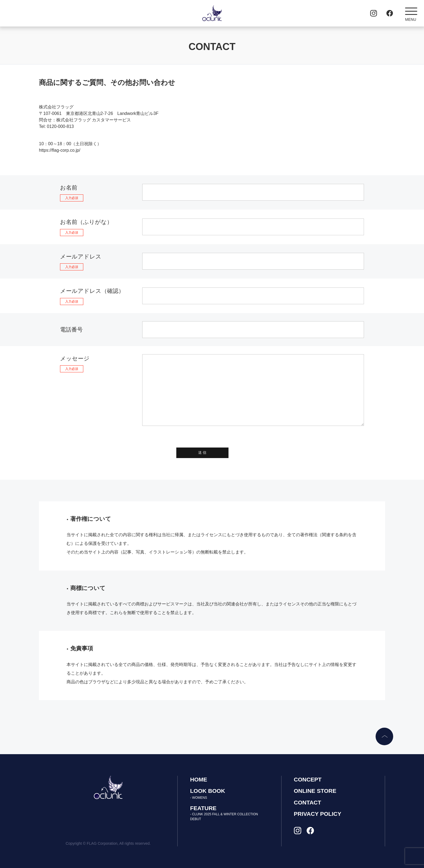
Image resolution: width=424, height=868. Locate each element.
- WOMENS (199, 798)
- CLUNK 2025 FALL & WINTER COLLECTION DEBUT (224, 817)
